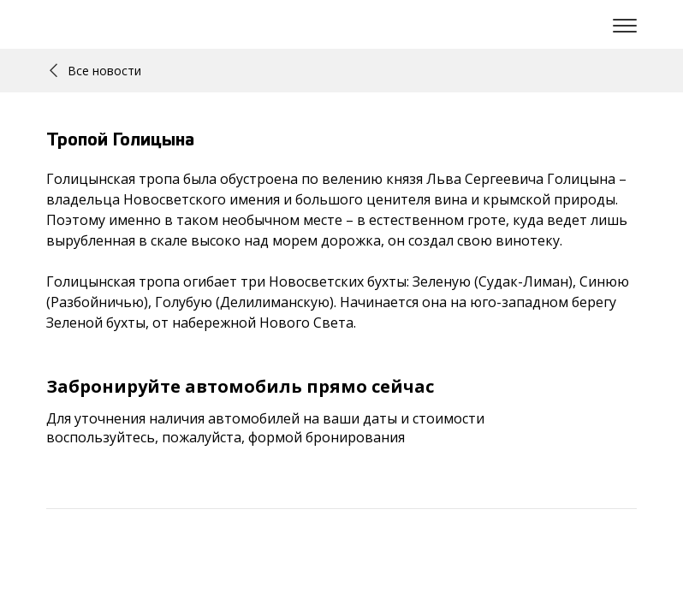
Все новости (95, 71)
